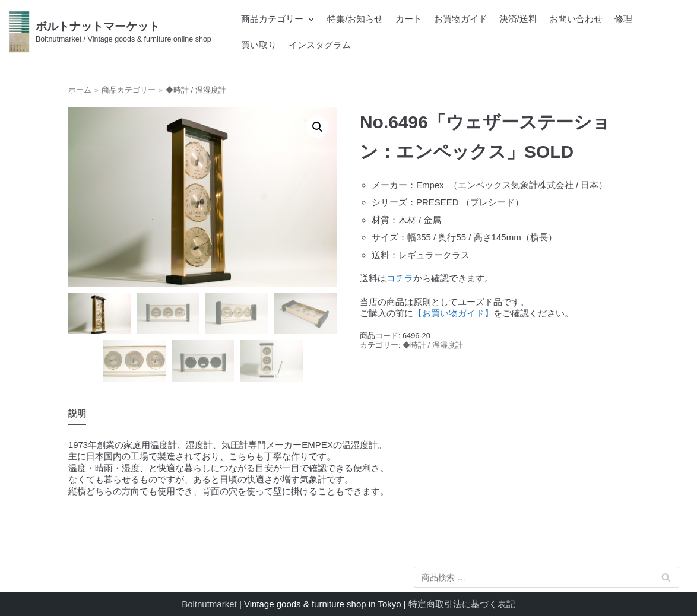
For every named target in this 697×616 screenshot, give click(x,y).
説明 (77, 413)
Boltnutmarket (209, 604)
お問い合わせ (576, 19)
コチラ (400, 278)
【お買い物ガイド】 (453, 313)
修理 (623, 19)
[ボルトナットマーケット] (110, 32)
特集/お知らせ (355, 19)
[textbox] (494, 220)
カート (409, 19)
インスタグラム (320, 45)
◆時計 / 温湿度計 (196, 90)
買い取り (259, 45)
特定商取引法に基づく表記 (462, 604)
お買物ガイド (461, 19)
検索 (666, 580)
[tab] (77, 414)
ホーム (80, 90)
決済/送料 (518, 19)
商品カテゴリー (129, 90)
